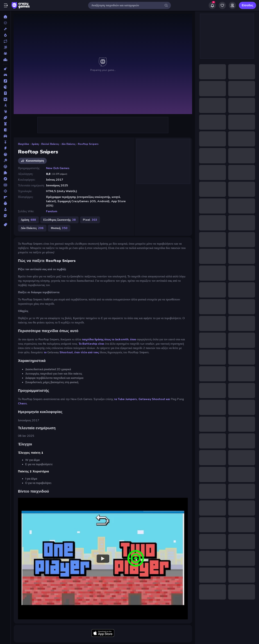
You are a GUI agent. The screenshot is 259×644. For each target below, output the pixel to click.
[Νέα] (5, 29)
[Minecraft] (5, 99)
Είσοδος (247, 5)
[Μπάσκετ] (5, 154)
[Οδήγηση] (5, 167)
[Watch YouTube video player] (103, 559)
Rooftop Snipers (88, 144)
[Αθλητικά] (5, 118)
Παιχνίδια (23, 144)
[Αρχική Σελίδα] (5, 17)
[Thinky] (5, 112)
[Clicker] (5, 69)
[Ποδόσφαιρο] (5, 185)
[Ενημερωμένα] (5, 41)
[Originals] (5, 47)
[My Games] (222, 5)
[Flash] (5, 81)
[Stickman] (5, 105)
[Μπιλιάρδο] (5, 160)
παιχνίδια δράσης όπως (96, 339)
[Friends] (232, 5)
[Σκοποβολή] (5, 191)
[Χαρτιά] (5, 216)
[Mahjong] (5, 93)
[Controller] (5, 75)
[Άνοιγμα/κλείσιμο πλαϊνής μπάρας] (6, 5)
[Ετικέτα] (5, 225)
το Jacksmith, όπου (124, 339)
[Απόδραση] (5, 130)
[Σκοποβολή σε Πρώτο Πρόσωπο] (5, 197)
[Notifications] (212, 5)
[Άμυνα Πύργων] (5, 124)
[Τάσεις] (5, 35)
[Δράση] (5, 148)
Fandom (52, 211)
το (45, 352)
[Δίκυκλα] (5, 142)
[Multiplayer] (5, 53)
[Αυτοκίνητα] (5, 136)
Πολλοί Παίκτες (50, 144)
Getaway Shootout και (154, 399)
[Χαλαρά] (5, 209)
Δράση (35, 144)
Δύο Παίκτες (68, 144)
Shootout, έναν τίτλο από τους (79, 352)
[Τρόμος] (5, 203)
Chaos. (23, 403)
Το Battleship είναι (91, 344)
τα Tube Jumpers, (126, 399)
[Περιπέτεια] (5, 179)
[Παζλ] (5, 173)
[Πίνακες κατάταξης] (5, 60)
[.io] (5, 87)
